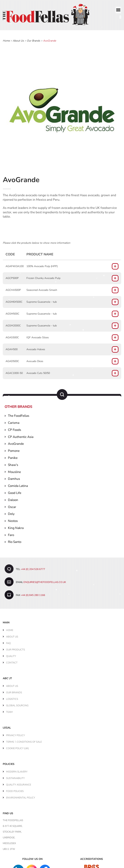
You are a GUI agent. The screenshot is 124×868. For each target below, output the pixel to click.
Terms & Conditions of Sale (24, 741)
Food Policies (15, 790)
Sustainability (15, 777)
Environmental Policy (21, 796)
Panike (13, 456)
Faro (11, 534)
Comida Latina (18, 485)
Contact (12, 661)
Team (9, 711)
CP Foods (15, 428)
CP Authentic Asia (21, 435)
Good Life (15, 491)
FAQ (8, 642)
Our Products (16, 648)
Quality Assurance (19, 783)
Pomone (14, 449)
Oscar (12, 505)
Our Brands (33, 39)
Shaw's (13, 463)
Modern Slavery (17, 770)
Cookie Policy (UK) (17, 747)
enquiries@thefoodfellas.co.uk (45, 581)
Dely (11, 513)
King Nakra (16, 526)
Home (6, 39)
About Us (18, 39)
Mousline (14, 470)
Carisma (14, 421)
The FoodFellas (19, 414)
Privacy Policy (16, 734)
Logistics (12, 698)
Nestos (13, 520)
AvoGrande (16, 442)
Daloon (13, 498)
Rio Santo (15, 541)
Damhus (14, 477)
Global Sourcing (17, 704)
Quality (11, 655)
